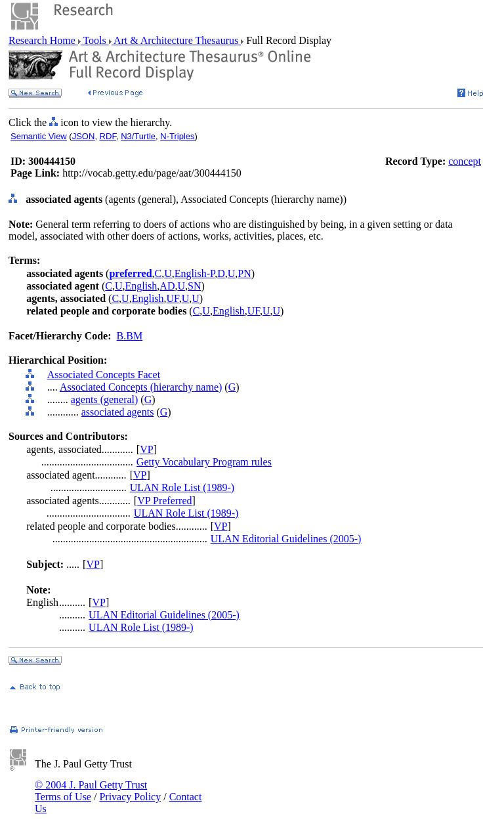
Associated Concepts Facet (104, 375)
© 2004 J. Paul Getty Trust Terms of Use (91, 791)
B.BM (130, 336)
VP (146, 449)
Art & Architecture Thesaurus (176, 40)
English (141, 286)
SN (194, 286)
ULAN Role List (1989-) (182, 487)
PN (244, 273)
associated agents (118, 412)
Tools (95, 40)
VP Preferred (164, 501)
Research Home (43, 40)
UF (173, 298)
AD (167, 286)
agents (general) (105, 399)
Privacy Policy (130, 797)
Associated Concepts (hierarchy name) (141, 387)
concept (465, 161)
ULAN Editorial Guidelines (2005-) (286, 539)
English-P (195, 273)
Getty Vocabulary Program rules (204, 462)
